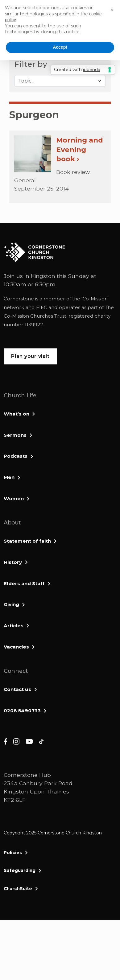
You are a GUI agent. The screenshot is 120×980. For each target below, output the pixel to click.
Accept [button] (60, 47)
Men (9, 477)
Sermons (15, 435)
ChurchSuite (18, 889)
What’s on (17, 414)
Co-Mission (95, 299)
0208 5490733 (22, 711)
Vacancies (16, 647)
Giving (11, 604)
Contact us (17, 689)
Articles (14, 626)
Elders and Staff (24, 583)
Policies (13, 853)
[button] (112, 10)
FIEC (42, 307)
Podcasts (16, 456)
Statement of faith (27, 541)
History (13, 562)
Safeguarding (20, 870)
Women (14, 498)
